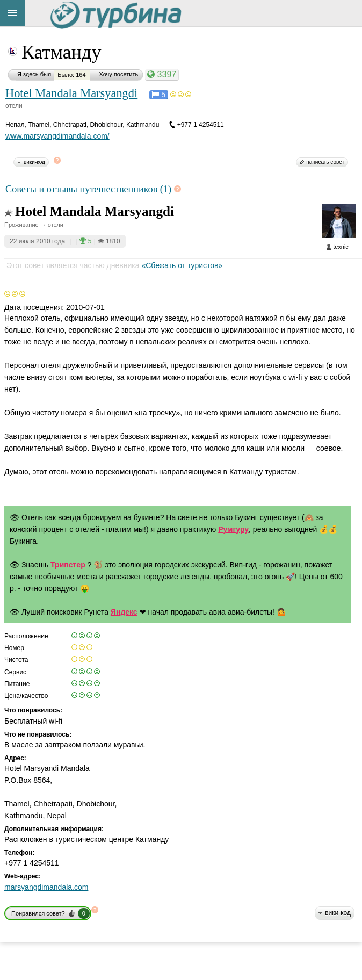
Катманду (61, 52)
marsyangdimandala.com (46, 887)
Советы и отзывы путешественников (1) (88, 189)
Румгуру (233, 529)
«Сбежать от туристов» (182, 265)
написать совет (325, 162)
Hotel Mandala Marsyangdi (71, 93)
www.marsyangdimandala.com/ (57, 136)
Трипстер (68, 565)
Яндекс (124, 612)
